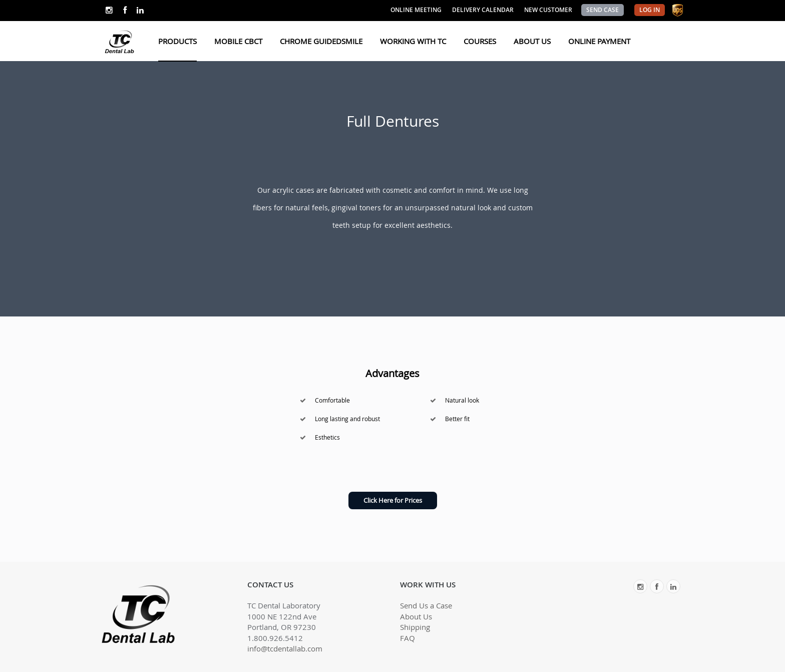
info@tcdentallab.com (285, 648)
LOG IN (650, 10)
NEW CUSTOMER (548, 10)
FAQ (408, 638)
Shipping (415, 627)
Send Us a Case (426, 605)
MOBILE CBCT (238, 41)
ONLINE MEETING (416, 10)
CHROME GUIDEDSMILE (321, 41)
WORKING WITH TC (413, 41)
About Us (416, 616)
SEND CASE (603, 10)
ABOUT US (532, 41)
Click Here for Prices (393, 500)
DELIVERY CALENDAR (483, 10)
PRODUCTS (177, 41)
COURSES (480, 41)
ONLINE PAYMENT (599, 41)
